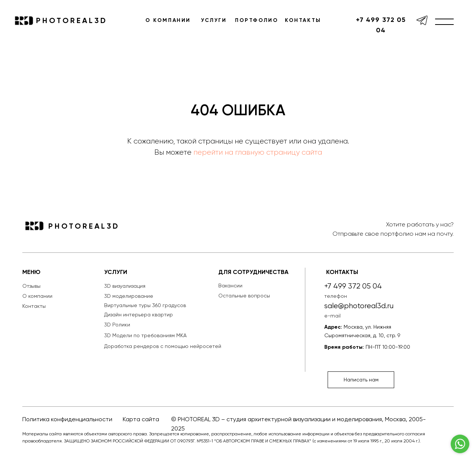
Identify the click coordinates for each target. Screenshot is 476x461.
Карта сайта (141, 419)
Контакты (34, 306)
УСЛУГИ (214, 20)
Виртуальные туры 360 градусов (145, 305)
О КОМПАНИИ (168, 20)
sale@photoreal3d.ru (359, 306)
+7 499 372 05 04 (381, 25)
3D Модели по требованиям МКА (145, 335)
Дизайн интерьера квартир (139, 315)
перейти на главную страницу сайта (258, 152)
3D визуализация (125, 286)
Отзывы (31, 286)
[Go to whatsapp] (460, 444)
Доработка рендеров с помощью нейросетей (163, 346)
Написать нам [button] (361, 380)
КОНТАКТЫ (303, 20)
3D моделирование (129, 296)
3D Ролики (117, 325)
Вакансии (230, 286)
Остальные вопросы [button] (244, 296)
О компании (37, 296)
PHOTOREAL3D (72, 20)
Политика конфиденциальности (67, 419)
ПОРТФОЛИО (257, 20)
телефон (336, 296)
